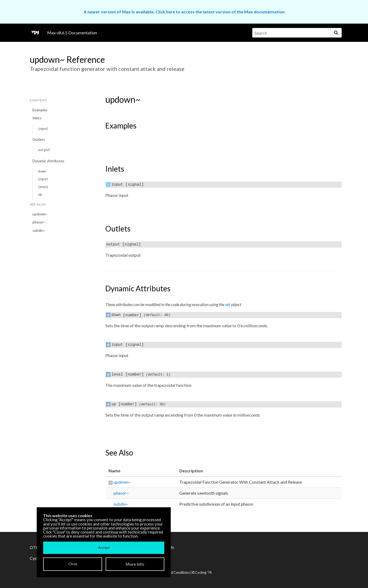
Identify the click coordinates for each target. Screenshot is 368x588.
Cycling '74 (203, 572)
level (43, 187)
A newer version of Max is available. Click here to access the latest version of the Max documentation (184, 12)
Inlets (37, 118)
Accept (104, 547)
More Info (135, 564)
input (43, 129)
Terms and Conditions (173, 572)
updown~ (40, 214)
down (42, 172)
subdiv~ (39, 230)
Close (73, 564)
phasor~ (39, 222)
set (228, 304)
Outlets (39, 139)
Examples (40, 110)
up (40, 195)
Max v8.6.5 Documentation (72, 33)
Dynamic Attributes (48, 161)
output (44, 150)
